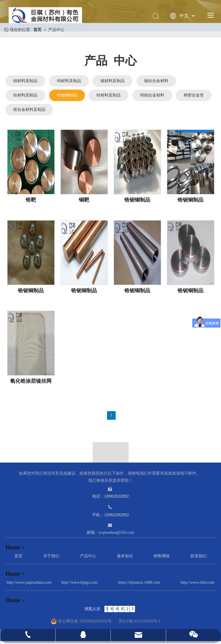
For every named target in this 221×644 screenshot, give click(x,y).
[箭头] (110, 446)
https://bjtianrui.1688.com (139, 582)
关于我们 (51, 556)
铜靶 (84, 200)
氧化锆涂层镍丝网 (31, 381)
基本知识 (125, 556)
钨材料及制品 (69, 81)
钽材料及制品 (108, 95)
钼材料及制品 (25, 81)
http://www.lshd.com (198, 582)
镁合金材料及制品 (29, 110)
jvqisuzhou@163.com (117, 532)
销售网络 (162, 556)
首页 (18, 556)
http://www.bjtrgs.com (79, 582)
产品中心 (88, 556)
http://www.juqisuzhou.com (29, 582)
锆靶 (31, 200)
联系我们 (199, 556)
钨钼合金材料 (152, 95)
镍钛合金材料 (156, 81)
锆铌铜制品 (67, 95)
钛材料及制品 (25, 95)
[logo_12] (110, 457)
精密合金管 (194, 95)
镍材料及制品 (113, 81)
